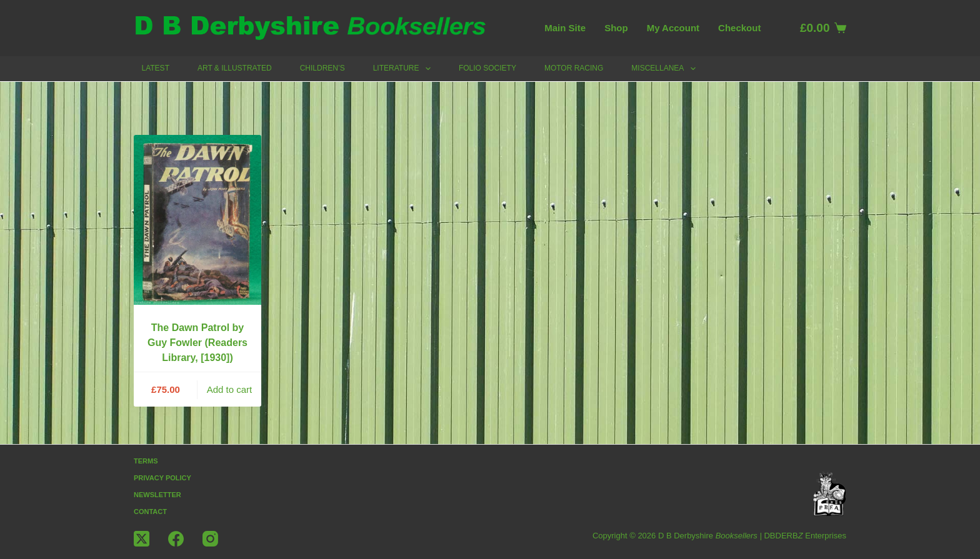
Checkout (739, 28)
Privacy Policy (162, 478)
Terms (146, 461)
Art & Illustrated (235, 68)
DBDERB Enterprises (805, 536)
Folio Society (487, 68)
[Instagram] (210, 539)
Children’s (322, 68)
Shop (616, 28)
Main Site (565, 28)
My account (673, 28)
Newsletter (157, 495)
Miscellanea (666, 69)
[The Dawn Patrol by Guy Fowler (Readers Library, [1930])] (197, 220)
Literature (404, 69)
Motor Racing (574, 68)
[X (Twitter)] (142, 539)
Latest (156, 68)
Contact (150, 512)
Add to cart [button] (230, 389)
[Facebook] (176, 539)
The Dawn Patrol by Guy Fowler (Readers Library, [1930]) (197, 343)
